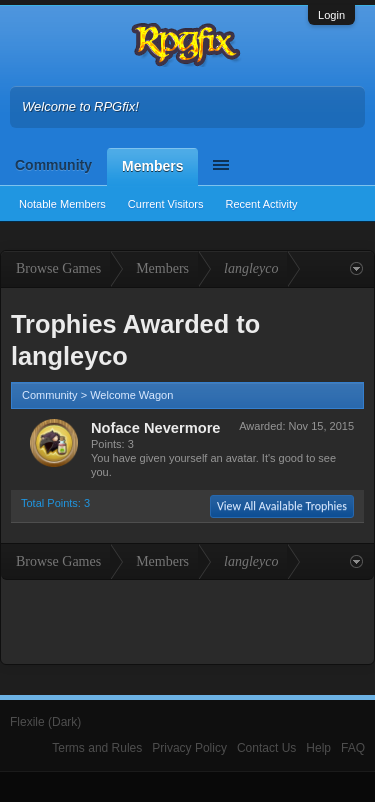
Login (331, 15)
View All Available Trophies (282, 506)
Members (152, 166)
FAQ (353, 748)
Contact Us (266, 748)
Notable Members (62, 204)
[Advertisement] (188, 620)
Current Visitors (166, 204)
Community (53, 165)
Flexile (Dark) (45, 722)
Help (318, 748)
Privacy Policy (189, 748)
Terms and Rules (97, 748)
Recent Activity (261, 204)
